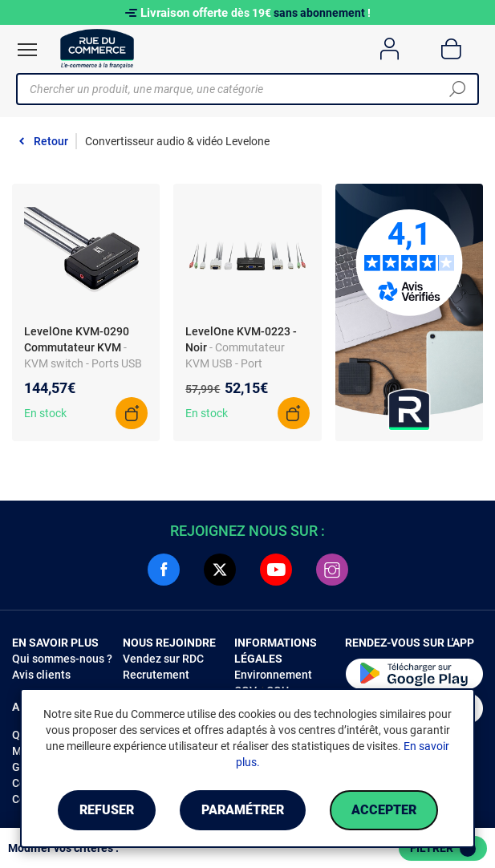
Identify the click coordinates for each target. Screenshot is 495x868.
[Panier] (451, 49)
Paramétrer (243, 810)
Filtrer (443, 849)
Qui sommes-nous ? (62, 659)
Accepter (384, 810)
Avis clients (41, 675)
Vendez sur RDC (163, 659)
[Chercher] (457, 89)
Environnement (273, 675)
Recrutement (156, 675)
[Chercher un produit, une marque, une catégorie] (241, 89)
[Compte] (390, 49)
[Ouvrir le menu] (27, 50)
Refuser (107, 810)
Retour (51, 141)
